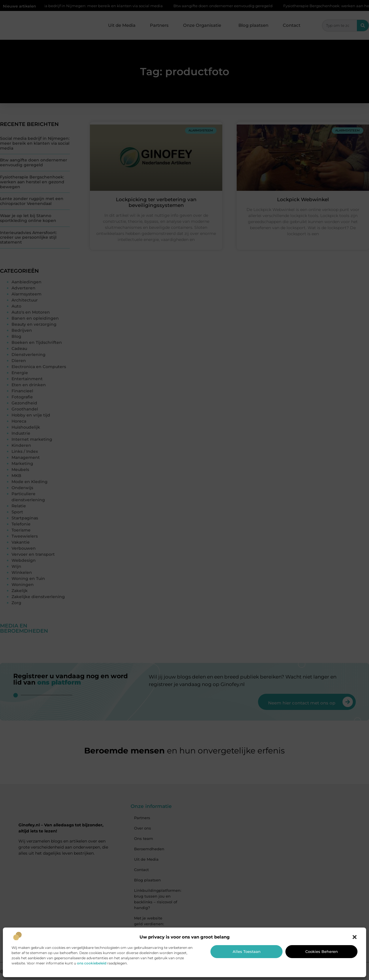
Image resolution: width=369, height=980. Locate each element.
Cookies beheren (322, 951)
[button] (355, 937)
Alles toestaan (247, 951)
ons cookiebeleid (92, 963)
